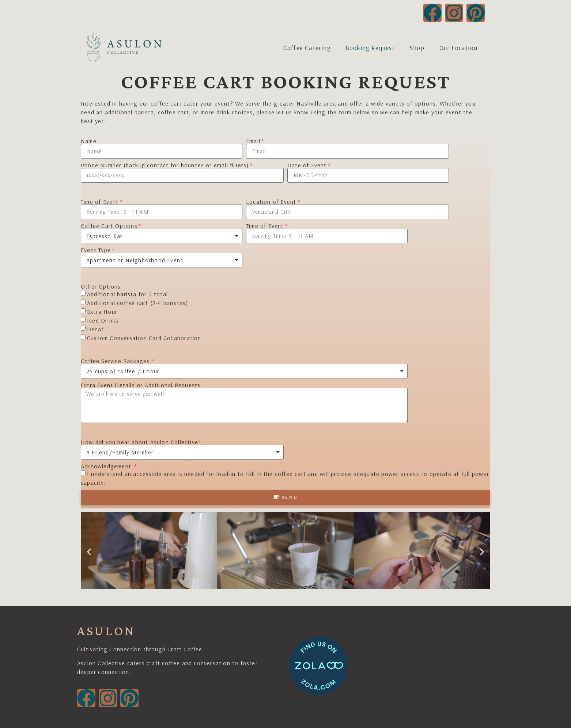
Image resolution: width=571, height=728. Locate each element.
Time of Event (100, 202)
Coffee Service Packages (115, 361)
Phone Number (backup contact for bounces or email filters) (165, 165)
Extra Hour (102, 312)
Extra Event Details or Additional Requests (141, 385)
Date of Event (307, 165)
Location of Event (271, 202)
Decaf (95, 329)
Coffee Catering (307, 48)
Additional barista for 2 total (127, 294)
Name (89, 141)
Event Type (96, 250)
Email (253, 141)
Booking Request (370, 48)
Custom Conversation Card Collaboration (144, 338)
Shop (417, 48)
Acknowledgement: (107, 466)
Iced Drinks (103, 320)
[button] (89, 552)
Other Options (101, 286)
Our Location (458, 48)
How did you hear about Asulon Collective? (141, 442)
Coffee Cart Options (109, 226)
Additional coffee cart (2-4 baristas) (137, 303)
